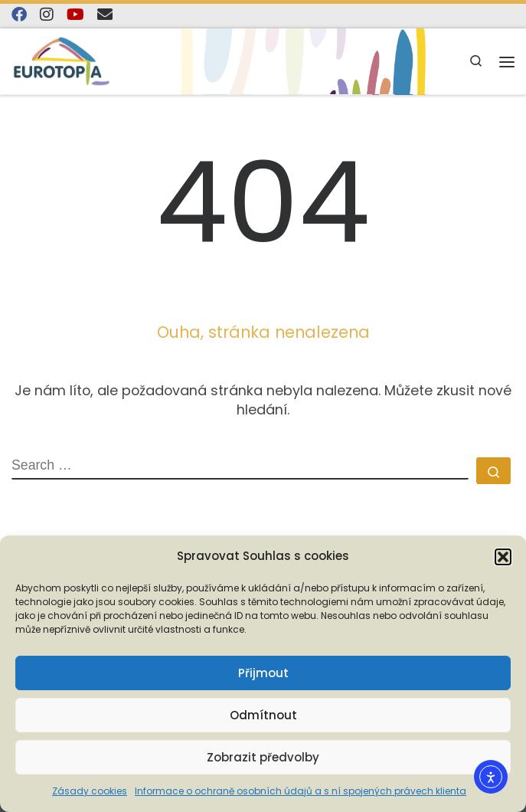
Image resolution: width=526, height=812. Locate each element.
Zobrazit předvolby (263, 757)
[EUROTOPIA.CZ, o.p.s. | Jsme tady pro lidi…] (62, 60)
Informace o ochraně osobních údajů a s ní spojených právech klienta (301, 791)
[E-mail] (105, 15)
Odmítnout (263, 715)
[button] (503, 557)
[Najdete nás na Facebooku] (19, 15)
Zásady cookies (90, 791)
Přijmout (263, 673)
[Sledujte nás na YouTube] (75, 15)
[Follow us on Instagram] (47, 15)
